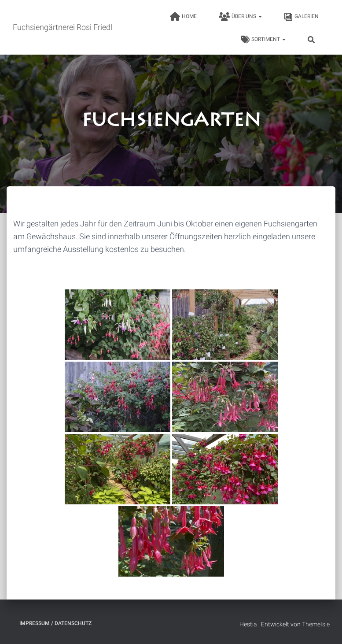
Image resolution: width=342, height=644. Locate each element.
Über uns (240, 17)
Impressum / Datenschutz (55, 623)
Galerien (301, 17)
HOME (183, 17)
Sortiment (263, 40)
